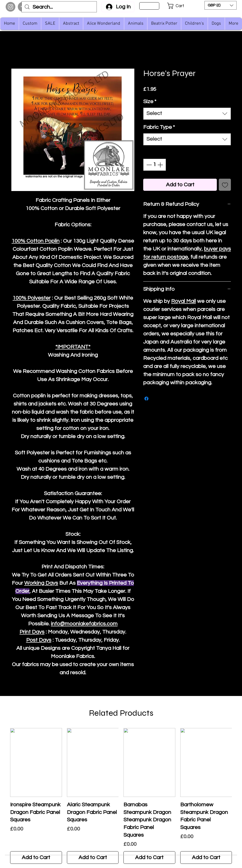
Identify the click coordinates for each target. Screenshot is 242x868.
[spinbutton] (155, 165)
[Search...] (59, 7)
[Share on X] (156, 399)
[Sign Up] (149, 6)
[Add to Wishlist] (225, 185)
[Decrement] (149, 165)
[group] (121, 796)
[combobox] (187, 114)
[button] (179, 6)
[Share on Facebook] (146, 399)
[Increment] (161, 165)
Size (150, 102)
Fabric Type (159, 127)
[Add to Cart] (36, 858)
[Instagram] (10, 7)
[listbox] (221, 5)
